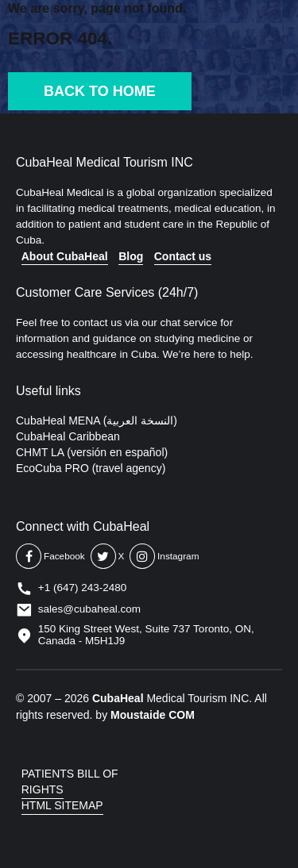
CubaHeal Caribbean (68, 436)
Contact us (183, 256)
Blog (131, 256)
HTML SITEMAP (62, 805)
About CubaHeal (65, 256)
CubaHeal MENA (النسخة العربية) (97, 421)
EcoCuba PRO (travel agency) (91, 468)
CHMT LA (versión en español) (92, 452)
